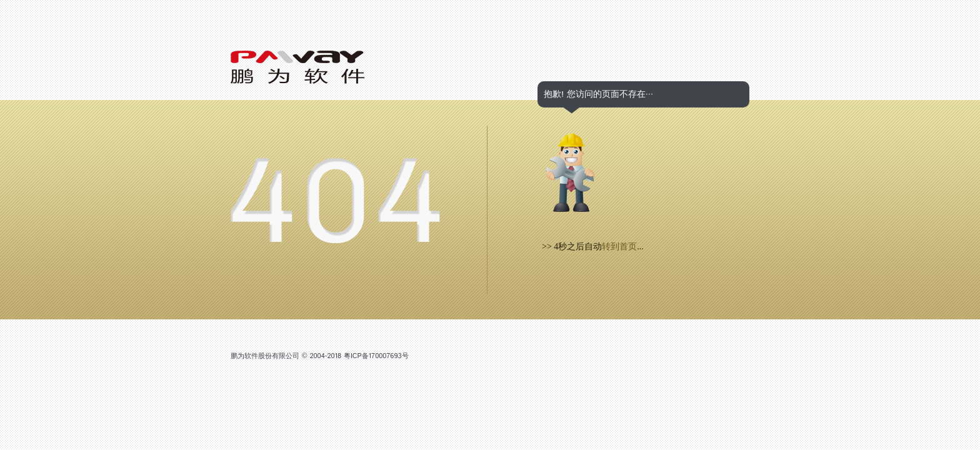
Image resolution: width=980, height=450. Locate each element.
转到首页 (619, 247)
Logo (297, 67)
